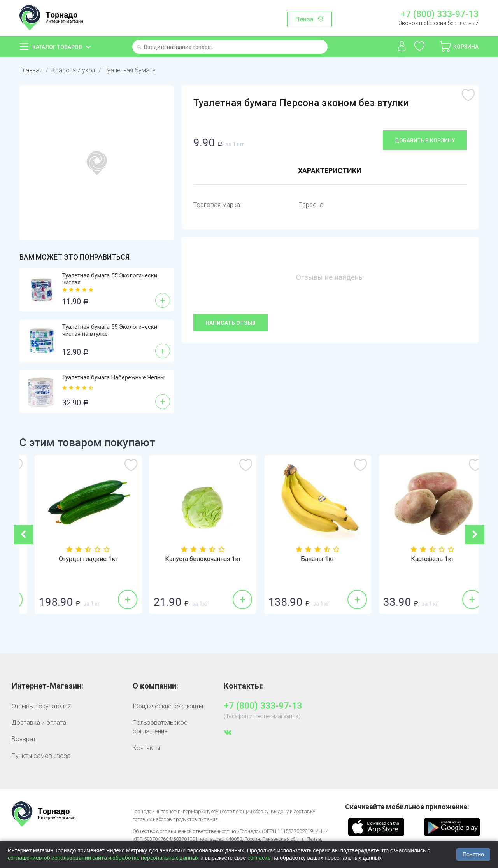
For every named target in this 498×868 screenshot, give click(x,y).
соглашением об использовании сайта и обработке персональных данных (103, 858)
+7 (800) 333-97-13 (440, 14)
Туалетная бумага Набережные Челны (113, 377)
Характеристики (330, 171)
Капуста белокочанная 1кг (307, 559)
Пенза (304, 19)
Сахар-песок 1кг (77, 559)
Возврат (24, 739)
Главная (31, 70)
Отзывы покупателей (41, 706)
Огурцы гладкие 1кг (192, 559)
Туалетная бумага (130, 70)
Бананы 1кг (421, 559)
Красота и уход (73, 70)
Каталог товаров (57, 47)
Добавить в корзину (425, 140)
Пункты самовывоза (41, 756)
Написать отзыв (231, 323)
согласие (259, 858)
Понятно (473, 854)
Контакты (146, 748)
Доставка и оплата (39, 723)
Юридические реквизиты (168, 706)
